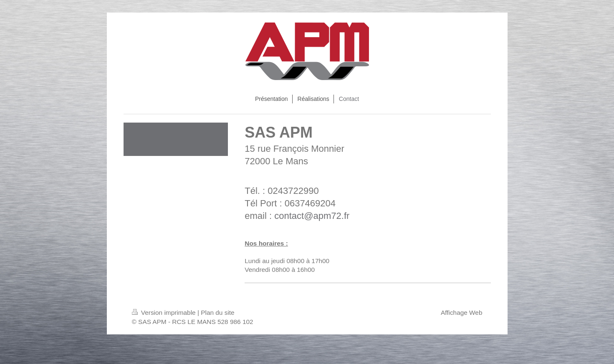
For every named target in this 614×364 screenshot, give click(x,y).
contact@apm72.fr (312, 216)
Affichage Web (462, 313)
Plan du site (217, 313)
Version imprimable (165, 313)
